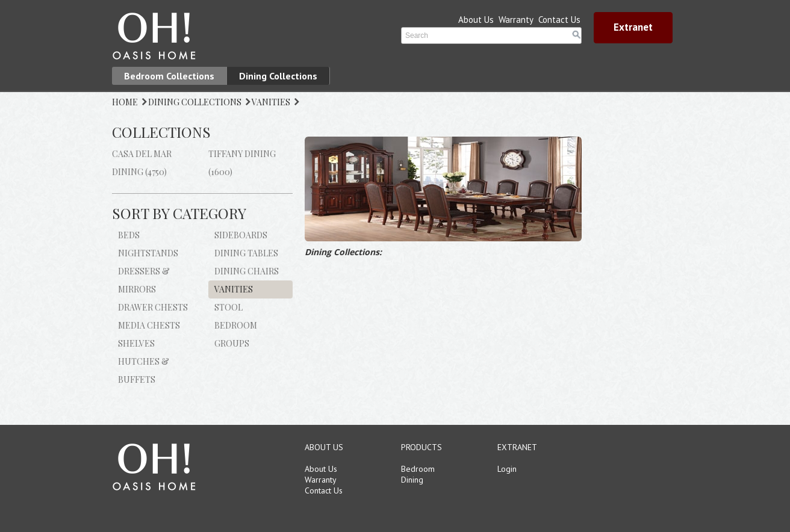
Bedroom (418, 469)
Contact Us (559, 20)
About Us (476, 20)
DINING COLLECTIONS (195, 102)
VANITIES (271, 102)
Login (507, 469)
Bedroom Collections (169, 76)
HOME (125, 102)
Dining (412, 480)
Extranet (633, 27)
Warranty (516, 20)
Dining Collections (278, 76)
